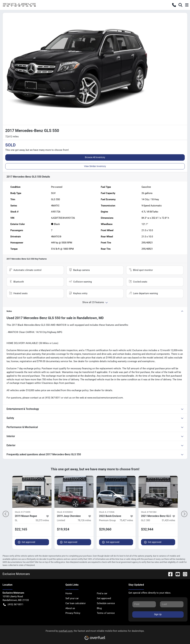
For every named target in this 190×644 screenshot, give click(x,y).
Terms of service (106, 613)
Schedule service (106, 603)
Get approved (26, 542)
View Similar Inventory (95, 166)
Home (69, 593)
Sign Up (158, 614)
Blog (99, 608)
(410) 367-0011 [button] (13, 605)
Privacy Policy (73, 613)
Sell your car (72, 598)
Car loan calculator (76, 603)
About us (70, 608)
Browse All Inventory (95, 157)
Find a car (102, 593)
